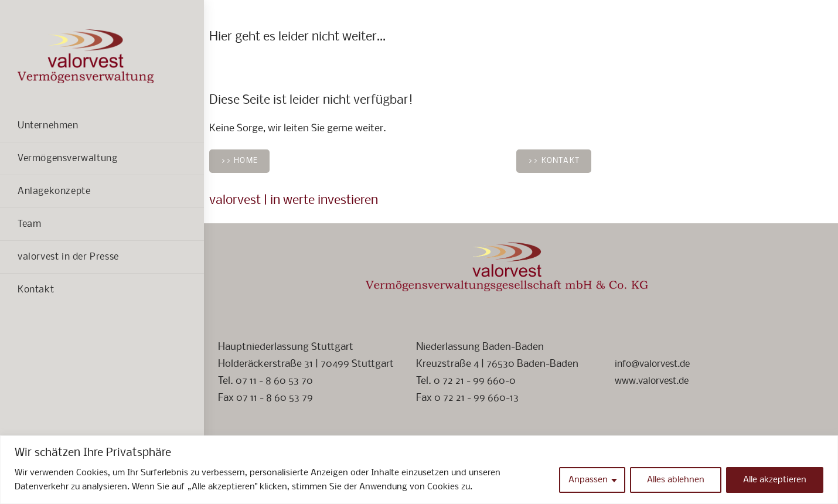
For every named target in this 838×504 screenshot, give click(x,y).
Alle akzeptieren (775, 480)
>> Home (239, 161)
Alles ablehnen (676, 480)
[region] (419, 470)
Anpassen (588, 480)
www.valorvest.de (655, 381)
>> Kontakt (554, 161)
